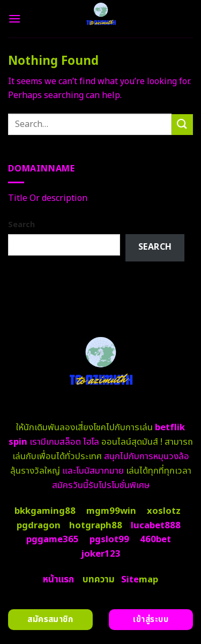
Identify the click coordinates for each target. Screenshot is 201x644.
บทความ (99, 580)
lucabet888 (156, 526)
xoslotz (164, 511)
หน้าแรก (58, 580)
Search (21, 225)
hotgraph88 (96, 526)
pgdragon (39, 526)
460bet (155, 540)
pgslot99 (109, 540)
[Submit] (182, 125)
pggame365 (53, 540)
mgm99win (111, 511)
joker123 (101, 554)
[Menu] (14, 18)
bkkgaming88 (45, 511)
